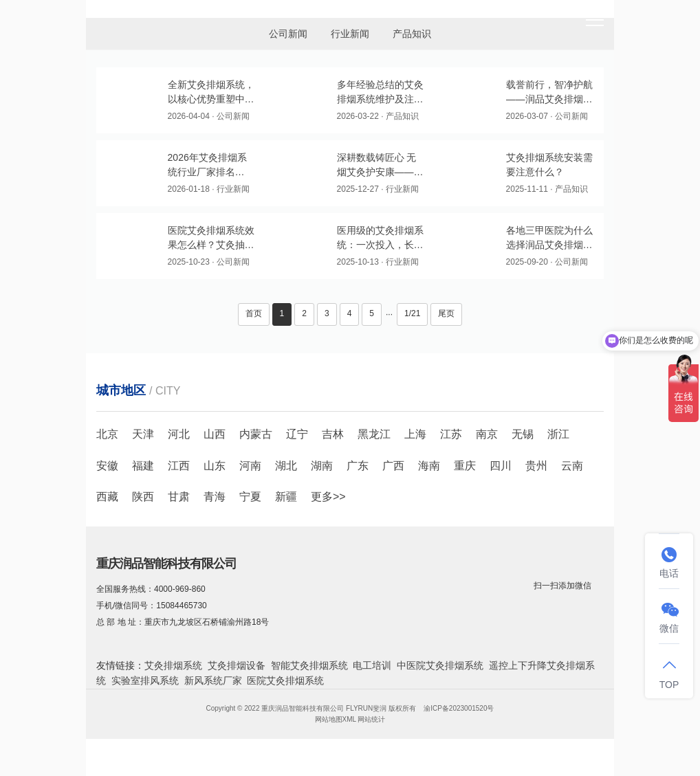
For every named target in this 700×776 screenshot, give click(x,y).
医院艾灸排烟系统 (285, 680)
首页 (254, 313)
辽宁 (297, 434)
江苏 (451, 434)
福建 (143, 466)
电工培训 (372, 665)
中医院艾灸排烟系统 (440, 665)
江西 (179, 466)
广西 (393, 466)
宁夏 (250, 497)
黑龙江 (374, 434)
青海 (215, 497)
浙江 (558, 434)
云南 (572, 466)
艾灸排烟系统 (173, 665)
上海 (415, 434)
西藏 (107, 497)
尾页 (446, 313)
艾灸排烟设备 (237, 665)
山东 (215, 466)
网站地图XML (336, 719)
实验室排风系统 (145, 680)
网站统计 (371, 719)
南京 (487, 434)
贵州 (536, 466)
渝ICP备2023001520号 (459, 708)
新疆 (286, 497)
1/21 (412, 313)
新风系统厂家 (213, 680)
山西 (215, 434)
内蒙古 (256, 434)
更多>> (328, 497)
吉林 (333, 434)
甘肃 (179, 497)
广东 (358, 466)
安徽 (107, 466)
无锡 (523, 434)
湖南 (322, 466)
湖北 (286, 466)
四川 (501, 466)
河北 (179, 434)
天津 (143, 434)
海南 (429, 466)
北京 (107, 434)
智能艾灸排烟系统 (309, 665)
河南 (250, 466)
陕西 (143, 497)
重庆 (465, 466)
